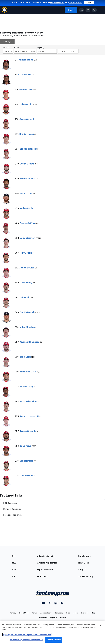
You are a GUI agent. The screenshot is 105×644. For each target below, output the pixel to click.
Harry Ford (26, 253)
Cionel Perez (27, 461)
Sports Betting (86, 576)
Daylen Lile (26, 89)
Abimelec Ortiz (28, 372)
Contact (85, 613)
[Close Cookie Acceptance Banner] (101, 625)
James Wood (26, 60)
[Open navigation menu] (101, 10)
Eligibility (41, 48)
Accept (89, 3)
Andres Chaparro (30, 342)
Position (6, 48)
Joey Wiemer (27, 238)
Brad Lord (25, 357)
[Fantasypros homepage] (4, 12)
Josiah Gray (27, 387)
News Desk (84, 563)
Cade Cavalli (27, 119)
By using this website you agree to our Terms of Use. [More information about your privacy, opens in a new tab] (27, 635)
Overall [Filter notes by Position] (8, 51)
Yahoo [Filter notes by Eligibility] (47, 51)
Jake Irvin (25, 297)
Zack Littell (26, 193)
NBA (14, 570)
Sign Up (53, 617)
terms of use (75, 3)
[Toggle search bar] (94, 10)
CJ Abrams (25, 75)
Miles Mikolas (27, 327)
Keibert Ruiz (26, 208)
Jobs (76, 613)
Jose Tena (26, 446)
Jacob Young (27, 268)
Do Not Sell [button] (24, 613)
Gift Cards (42, 576)
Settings (7, 42)
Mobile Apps (84, 556)
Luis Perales (26, 476)
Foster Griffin (27, 223)
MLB (14, 563)
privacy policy (57, 3)
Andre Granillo (28, 431)
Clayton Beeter (28, 149)
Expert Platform (45, 570)
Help (94, 613)
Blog (68, 613)
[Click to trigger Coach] (81, 10)
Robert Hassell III (29, 416)
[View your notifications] (88, 10)
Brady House (27, 134)
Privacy (13, 613)
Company (59, 613)
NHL (14, 576)
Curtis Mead (27, 312)
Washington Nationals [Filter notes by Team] (25, 51)
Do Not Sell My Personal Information (26, 640)
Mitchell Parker (28, 401)
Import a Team (68, 51)
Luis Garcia (26, 104)
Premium (43, 617)
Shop (82, 570)
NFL (14, 556)
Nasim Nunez (27, 179)
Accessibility (46, 613)
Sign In (63, 617)
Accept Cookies (54, 640)
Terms (34, 613)
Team (16, 48)
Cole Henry (26, 283)
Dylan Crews (27, 164)
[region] (52, 633)
